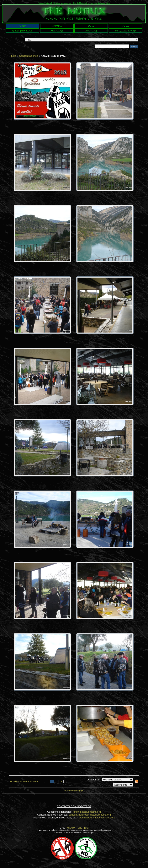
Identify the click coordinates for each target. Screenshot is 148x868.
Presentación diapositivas (24, 781)
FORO (79, 828)
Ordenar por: (94, 780)
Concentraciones (29, 56)
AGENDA (71, 828)
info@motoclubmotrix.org (87, 812)
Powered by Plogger (74, 790)
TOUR (87, 828)
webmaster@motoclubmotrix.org (97, 818)
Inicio (13, 56)
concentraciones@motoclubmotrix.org (90, 815)
